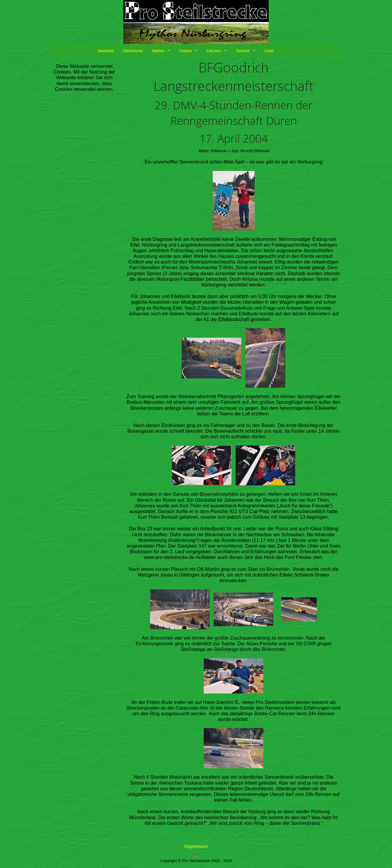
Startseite (106, 51)
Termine (243, 51)
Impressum (196, 846)
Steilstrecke (133, 51)
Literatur (214, 51)
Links (269, 51)
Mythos (158, 51)
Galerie (186, 51)
